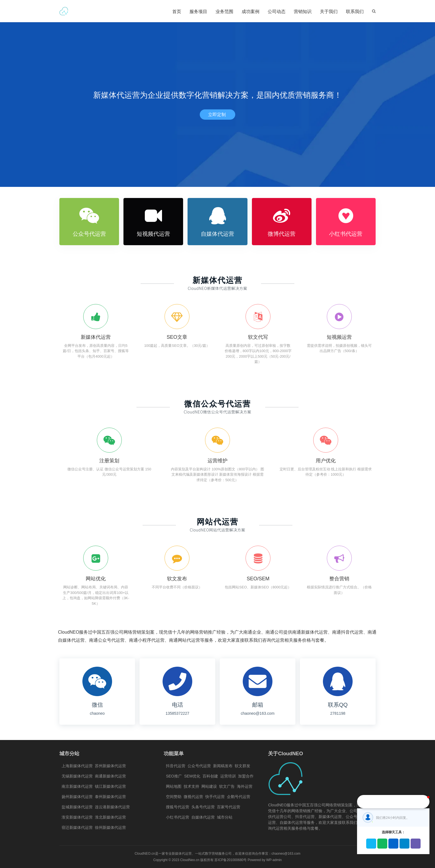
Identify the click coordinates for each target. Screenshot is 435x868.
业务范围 (224, 12)
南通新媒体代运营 (110, 776)
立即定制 (217, 115)
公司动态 (277, 12)
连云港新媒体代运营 (112, 807)
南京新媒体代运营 (77, 786)
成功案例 (251, 12)
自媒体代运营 (203, 817)
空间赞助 (174, 797)
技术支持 (191, 786)
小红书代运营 (178, 817)
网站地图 (174, 786)
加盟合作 (246, 776)
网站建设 (209, 786)
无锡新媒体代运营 (77, 776)
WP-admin (274, 860)
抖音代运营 (176, 766)
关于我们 (329, 12)
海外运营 (245, 786)
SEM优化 (192, 776)
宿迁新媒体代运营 (77, 827)
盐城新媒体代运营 (77, 807)
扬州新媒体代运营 (77, 797)
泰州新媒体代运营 (110, 797)
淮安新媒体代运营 (77, 817)
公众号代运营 (199, 766)
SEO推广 (174, 776)
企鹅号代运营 (239, 797)
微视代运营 (193, 797)
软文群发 (242, 766)
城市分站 (225, 817)
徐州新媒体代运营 (110, 827)
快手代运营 (215, 797)
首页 (177, 12)
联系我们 (355, 12)
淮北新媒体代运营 (110, 817)
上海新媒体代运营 (77, 766)
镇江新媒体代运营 (110, 786)
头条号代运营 (203, 807)
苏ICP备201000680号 (231, 860)
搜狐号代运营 (178, 807)
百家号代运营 (229, 807)
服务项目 (198, 12)
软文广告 (227, 786)
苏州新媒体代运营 (110, 766)
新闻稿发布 (223, 766)
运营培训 (228, 776)
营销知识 (303, 12)
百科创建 (210, 776)
